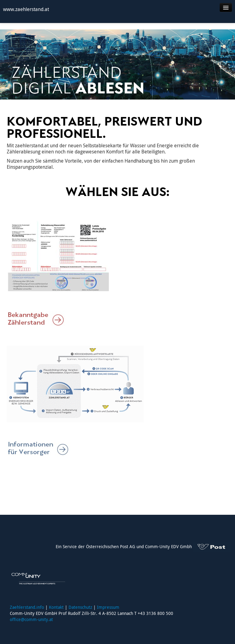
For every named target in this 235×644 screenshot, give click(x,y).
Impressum (108, 607)
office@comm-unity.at (31, 619)
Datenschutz (80, 607)
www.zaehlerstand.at (26, 9)
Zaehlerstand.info (27, 607)
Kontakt (56, 607)
